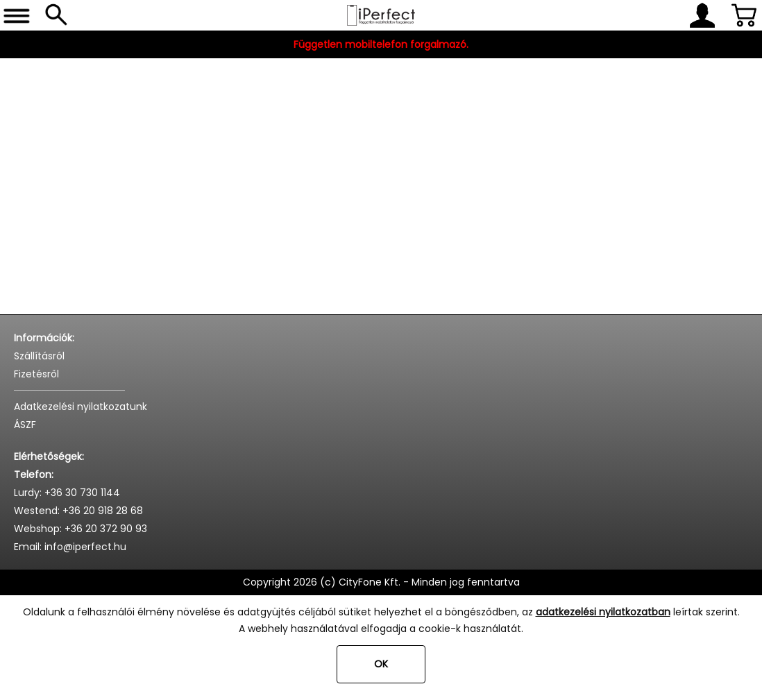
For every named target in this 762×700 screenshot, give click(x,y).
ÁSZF (25, 425)
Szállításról (39, 356)
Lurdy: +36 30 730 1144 (67, 493)
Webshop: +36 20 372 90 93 (81, 529)
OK (381, 664)
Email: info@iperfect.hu (70, 547)
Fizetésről (36, 374)
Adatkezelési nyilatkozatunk (81, 407)
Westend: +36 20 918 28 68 (78, 511)
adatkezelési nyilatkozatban (603, 612)
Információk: (44, 338)
